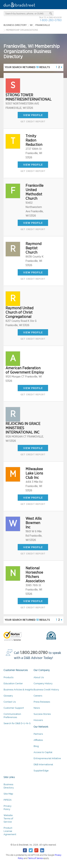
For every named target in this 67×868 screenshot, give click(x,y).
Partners (38, 734)
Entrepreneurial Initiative (47, 758)
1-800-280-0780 (51, 20)
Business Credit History (46, 690)
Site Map (8, 794)
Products (8, 677)
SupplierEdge (41, 771)
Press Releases (42, 702)
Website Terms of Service (8, 819)
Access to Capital (43, 752)
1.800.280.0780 (34, 653)
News (37, 708)
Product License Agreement (10, 831)
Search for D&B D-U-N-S (17, 723)
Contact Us (10, 702)
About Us (39, 677)
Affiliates (38, 740)
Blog (36, 746)
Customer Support (14, 708)
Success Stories (42, 714)
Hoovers (38, 720)
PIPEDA (8, 800)
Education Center (13, 683)
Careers (38, 696)
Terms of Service (35, 858)
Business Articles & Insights (18, 690)
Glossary (8, 696)
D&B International (43, 764)
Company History (43, 683)
